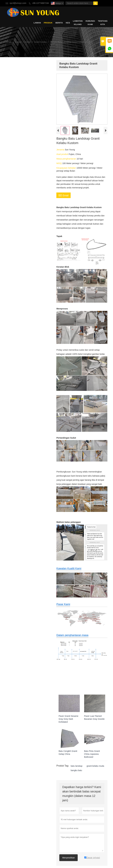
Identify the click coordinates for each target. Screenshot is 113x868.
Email (63, 196)
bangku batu (76, 775)
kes (68, 23)
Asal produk (62, 155)
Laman (37, 23)
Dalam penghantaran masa (72, 639)
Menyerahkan (68, 858)
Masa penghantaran (66, 159)
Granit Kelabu (40, 42)
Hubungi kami (90, 23)
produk (48, 23)
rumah (9, 42)
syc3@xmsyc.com (18, 3)
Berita (59, 23)
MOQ (59, 164)
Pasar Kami (63, 608)
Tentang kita (103, 23)
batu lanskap (76, 771)
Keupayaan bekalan (66, 168)
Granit (28, 42)
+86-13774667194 (40, 3)
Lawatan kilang (78, 23)
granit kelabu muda (95, 771)
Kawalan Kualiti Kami (68, 572)
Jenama (60, 150)
